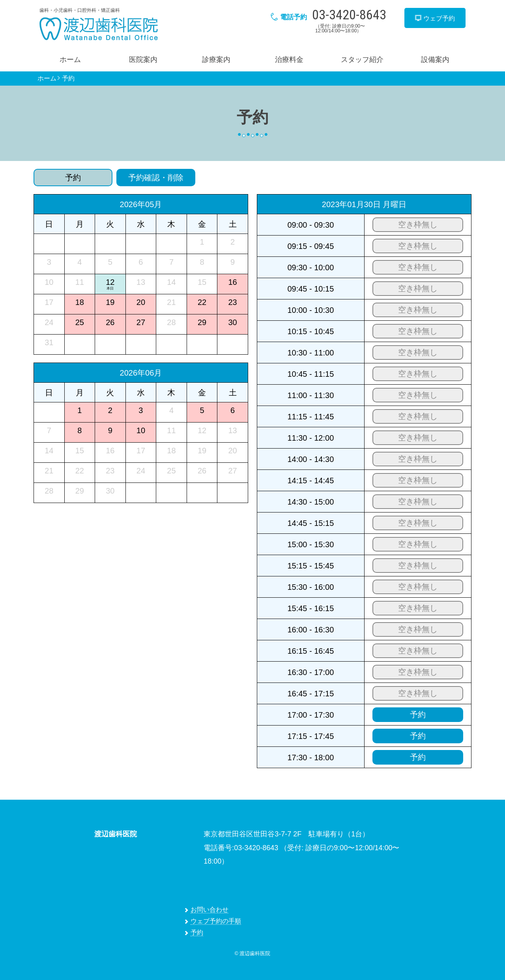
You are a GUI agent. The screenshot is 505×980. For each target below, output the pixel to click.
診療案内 (216, 60)
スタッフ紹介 (362, 60)
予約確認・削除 (156, 178)
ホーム (70, 60)
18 (80, 302)
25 (80, 322)
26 (110, 322)
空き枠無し (418, 224)
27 (141, 322)
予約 (68, 78)
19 (110, 302)
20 (141, 302)
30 (232, 322)
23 (232, 302)
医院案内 (143, 60)
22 (202, 302)
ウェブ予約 (435, 18)
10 (141, 430)
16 (232, 282)
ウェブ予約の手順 (216, 921)
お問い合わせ (209, 910)
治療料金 (289, 60)
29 (202, 322)
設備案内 (435, 60)
